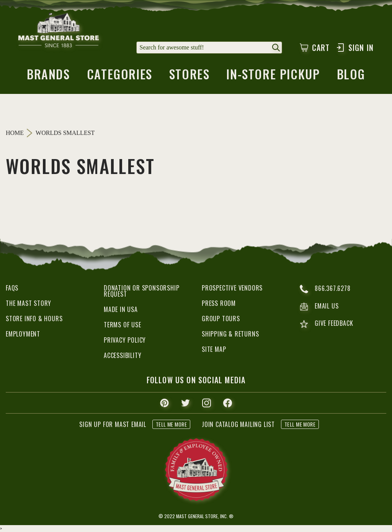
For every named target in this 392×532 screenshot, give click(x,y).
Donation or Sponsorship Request (141, 291)
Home (15, 133)
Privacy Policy (125, 340)
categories (120, 76)
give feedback (326, 324)
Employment (23, 334)
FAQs (12, 288)
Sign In (355, 48)
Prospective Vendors (232, 288)
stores (189, 76)
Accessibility (122, 355)
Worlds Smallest (65, 133)
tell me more (171, 424)
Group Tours (221, 319)
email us (319, 307)
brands (48, 76)
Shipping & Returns (230, 334)
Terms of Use (122, 325)
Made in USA (121, 309)
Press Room (219, 303)
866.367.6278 (325, 289)
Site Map (214, 349)
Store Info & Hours (34, 319)
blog (351, 76)
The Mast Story (29, 303)
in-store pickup (273, 76)
